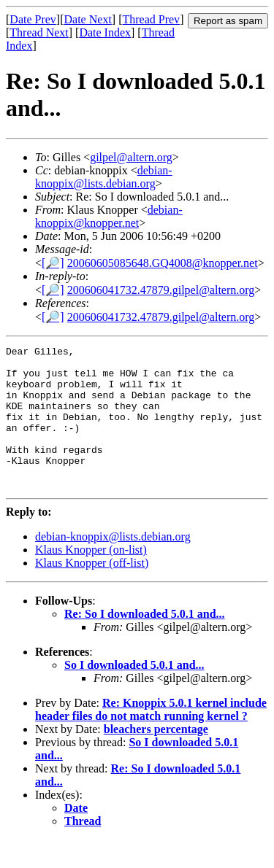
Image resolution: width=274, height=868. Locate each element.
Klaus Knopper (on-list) (91, 578)
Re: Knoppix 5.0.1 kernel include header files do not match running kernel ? (151, 738)
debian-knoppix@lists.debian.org (104, 177)
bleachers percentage (156, 757)
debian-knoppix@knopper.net (109, 216)
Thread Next (39, 32)
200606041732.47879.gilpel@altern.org (161, 290)
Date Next (88, 19)
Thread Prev (151, 19)
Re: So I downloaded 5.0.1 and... (145, 642)
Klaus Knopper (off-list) (92, 591)
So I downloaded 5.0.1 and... (134, 693)
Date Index (105, 32)
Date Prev (33, 19)
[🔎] (53, 263)
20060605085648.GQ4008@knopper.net (163, 263)
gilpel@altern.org (131, 157)
